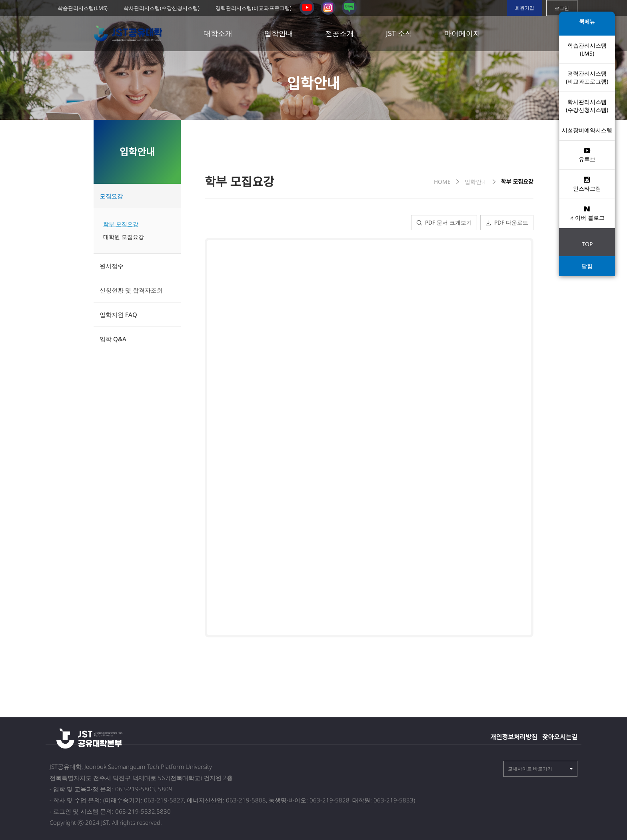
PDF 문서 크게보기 (444, 222)
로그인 (562, 8)
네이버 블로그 (587, 213)
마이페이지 (462, 33)
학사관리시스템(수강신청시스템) (162, 8)
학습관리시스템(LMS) (83, 8)
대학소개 (218, 33)
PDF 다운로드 (507, 222)
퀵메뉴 (587, 22)
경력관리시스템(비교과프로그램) (254, 8)
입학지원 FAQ (118, 315)
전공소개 (339, 33)
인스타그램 (587, 184)
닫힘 (587, 266)
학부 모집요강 (121, 224)
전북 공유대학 (130, 34)
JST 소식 (399, 33)
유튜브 (587, 155)
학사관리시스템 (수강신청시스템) (587, 106)
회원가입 (525, 8)
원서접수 (112, 266)
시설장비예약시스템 (587, 130)
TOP (587, 244)
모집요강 (111, 196)
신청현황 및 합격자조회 (131, 290)
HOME (442, 182)
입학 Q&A (113, 339)
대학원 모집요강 (124, 237)
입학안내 (279, 33)
